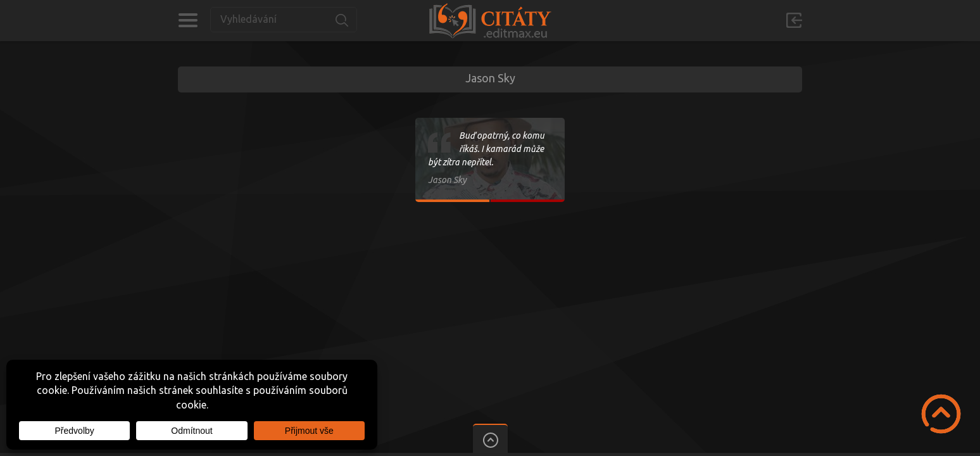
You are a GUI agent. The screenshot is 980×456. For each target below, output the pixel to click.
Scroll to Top (941, 414)
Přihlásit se (794, 20)
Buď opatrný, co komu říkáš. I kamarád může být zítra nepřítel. (486, 149)
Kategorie (188, 20)
